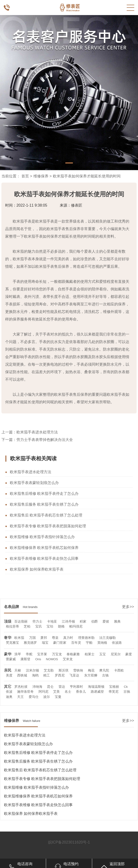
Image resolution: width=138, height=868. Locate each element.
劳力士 (37, 622)
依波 (9, 692)
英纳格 (102, 643)
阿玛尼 (43, 692)
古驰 (105, 675)
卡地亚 (52, 622)
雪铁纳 (78, 670)
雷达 (62, 687)
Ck (126, 687)
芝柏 (27, 626)
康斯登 (25, 659)
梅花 (91, 670)
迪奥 (9, 697)
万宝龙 (57, 654)
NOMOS (52, 659)
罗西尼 (60, 675)
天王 (20, 697)
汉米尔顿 (32, 670)
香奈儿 (81, 692)
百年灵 (76, 643)
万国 (32, 638)
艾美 (56, 692)
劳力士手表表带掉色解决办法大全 (45, 440)
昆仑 (50, 687)
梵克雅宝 (12, 643)
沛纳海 (37, 687)
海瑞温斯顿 (96, 687)
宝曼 (58, 697)
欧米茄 (19, 638)
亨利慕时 (76, 687)
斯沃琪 (63, 670)
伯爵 (95, 622)
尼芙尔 (116, 654)
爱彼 (106, 622)
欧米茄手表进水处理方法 (37, 432)
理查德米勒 (86, 638)
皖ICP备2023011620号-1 (69, 842)
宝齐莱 (42, 654)
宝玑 (39, 626)
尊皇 (55, 638)
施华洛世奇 (25, 692)
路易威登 (97, 692)
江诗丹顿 (68, 622)
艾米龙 (68, 659)
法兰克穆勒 (107, 638)
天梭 (18, 670)
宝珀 (50, 626)
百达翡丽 (21, 622)
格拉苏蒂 (12, 626)
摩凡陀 (104, 670)
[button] (69, 163)
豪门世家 (60, 643)
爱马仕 (34, 697)
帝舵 (29, 654)
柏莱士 (90, 654)
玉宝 (103, 654)
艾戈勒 (49, 670)
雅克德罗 (30, 643)
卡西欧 (119, 670)
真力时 (68, 638)
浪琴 (18, 654)
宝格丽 (114, 687)
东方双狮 (91, 675)
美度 (9, 675)
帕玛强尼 (76, 626)
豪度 (129, 654)
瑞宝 (45, 643)
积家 (83, 622)
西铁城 (22, 675)
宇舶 (89, 643)
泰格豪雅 (73, 654)
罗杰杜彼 (21, 687)
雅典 (117, 622)
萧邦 (44, 638)
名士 (68, 692)
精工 (47, 675)
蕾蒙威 (11, 659)
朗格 (61, 626)
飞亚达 (74, 675)
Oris (38, 659)
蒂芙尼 (114, 692)
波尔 (47, 697)
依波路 (117, 643)
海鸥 (35, 675)
